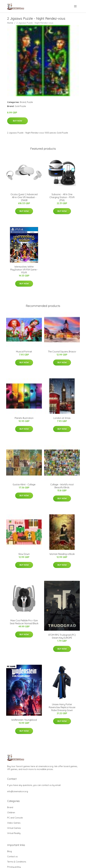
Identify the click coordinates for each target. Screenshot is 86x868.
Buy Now (17, 121)
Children (11, 813)
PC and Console (15, 818)
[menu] (76, 6)
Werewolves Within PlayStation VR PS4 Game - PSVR (24, 270)
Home (10, 23)
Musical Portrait (24, 352)
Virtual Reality (14, 833)
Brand (23, 102)
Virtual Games (14, 828)
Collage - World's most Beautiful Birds (62, 486)
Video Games (14, 823)
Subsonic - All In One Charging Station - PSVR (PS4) (62, 197)
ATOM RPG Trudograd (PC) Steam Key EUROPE (62, 636)
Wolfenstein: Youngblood (24, 720)
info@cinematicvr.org (18, 791)
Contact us (12, 856)
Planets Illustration (24, 418)
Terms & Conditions (17, 862)
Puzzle (30, 102)
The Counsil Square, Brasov (62, 352)
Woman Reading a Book (62, 554)
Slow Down (24, 554)
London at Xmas (62, 418)
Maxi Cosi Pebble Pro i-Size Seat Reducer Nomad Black (24, 622)
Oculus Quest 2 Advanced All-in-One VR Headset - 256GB (24, 197)
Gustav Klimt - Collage (24, 484)
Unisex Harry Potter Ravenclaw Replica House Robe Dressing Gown (62, 707)
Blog (9, 851)
